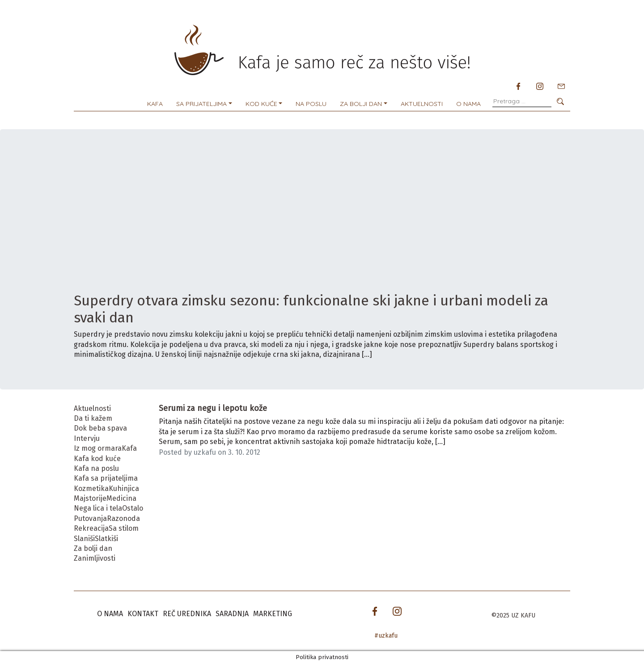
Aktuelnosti (422, 104)
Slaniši (84, 539)
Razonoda (123, 518)
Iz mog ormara (98, 448)
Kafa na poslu (96, 468)
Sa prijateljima (201, 104)
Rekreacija (91, 528)
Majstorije (90, 498)
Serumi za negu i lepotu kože (213, 408)
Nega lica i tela (98, 508)
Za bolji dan (361, 104)
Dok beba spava (100, 428)
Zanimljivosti (95, 558)
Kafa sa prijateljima (106, 478)
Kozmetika (91, 488)
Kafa (155, 104)
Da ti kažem (93, 418)
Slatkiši (106, 539)
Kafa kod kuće (97, 459)
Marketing (273, 614)
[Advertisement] (322, 225)
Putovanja (90, 518)
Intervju (87, 438)
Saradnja (232, 614)
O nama (468, 104)
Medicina (121, 498)
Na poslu (311, 104)
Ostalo (133, 508)
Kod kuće (261, 104)
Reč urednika (187, 614)
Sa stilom (124, 528)
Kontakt (143, 614)
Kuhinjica (124, 488)
